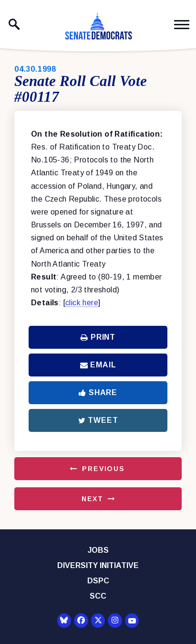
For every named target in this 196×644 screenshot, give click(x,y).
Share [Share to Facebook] (98, 392)
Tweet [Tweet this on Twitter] (98, 420)
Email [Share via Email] (98, 365)
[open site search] (14, 24)
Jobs (98, 550)
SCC (98, 596)
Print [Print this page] (98, 337)
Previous (103, 469)
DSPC (98, 581)
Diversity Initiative (98, 565)
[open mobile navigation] (182, 25)
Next (93, 499)
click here (82, 303)
